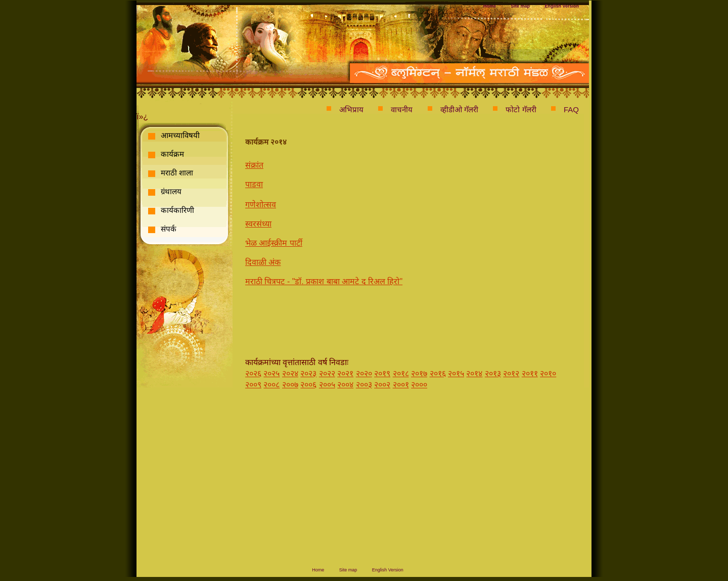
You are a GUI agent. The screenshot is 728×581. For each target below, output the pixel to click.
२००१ (401, 385)
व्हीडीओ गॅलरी (459, 109)
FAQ (571, 109)
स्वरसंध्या (258, 224)
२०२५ (271, 373)
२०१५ (456, 373)
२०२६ (253, 373)
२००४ (345, 385)
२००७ (290, 385)
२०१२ (511, 373)
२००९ (253, 385)
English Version (562, 6)
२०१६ (438, 373)
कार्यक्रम (172, 154)
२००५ (327, 385)
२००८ (271, 385)
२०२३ (308, 373)
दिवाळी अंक (263, 262)
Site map (521, 6)
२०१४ (474, 373)
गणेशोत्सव (261, 205)
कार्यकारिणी (177, 210)
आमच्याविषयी (180, 135)
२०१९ (382, 373)
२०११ (530, 373)
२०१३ (493, 373)
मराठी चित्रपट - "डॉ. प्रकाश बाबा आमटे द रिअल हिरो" (324, 281)
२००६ (308, 385)
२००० (419, 385)
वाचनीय (402, 109)
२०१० (548, 373)
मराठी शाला (177, 173)
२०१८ (401, 373)
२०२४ (290, 373)
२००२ (382, 385)
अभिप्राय (351, 109)
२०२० (364, 373)
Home (490, 6)
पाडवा (254, 184)
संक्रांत (254, 165)
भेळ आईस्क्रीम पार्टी (274, 243)
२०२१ (345, 373)
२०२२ (327, 373)
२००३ (364, 385)
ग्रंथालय (171, 191)
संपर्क (169, 229)
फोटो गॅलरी (521, 109)
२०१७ (419, 373)
